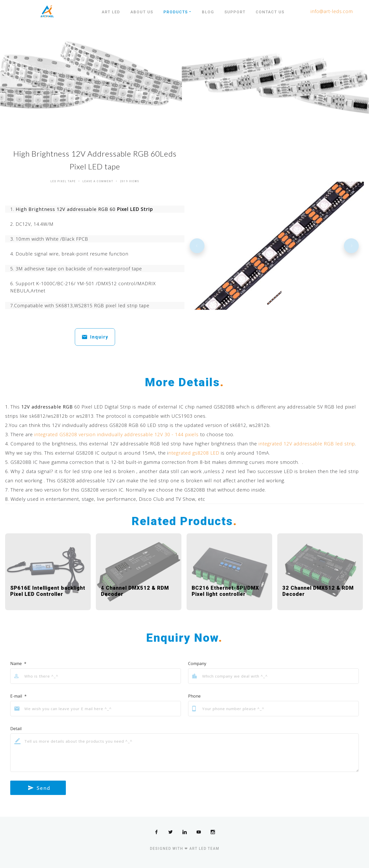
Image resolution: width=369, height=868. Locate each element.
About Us (142, 12)
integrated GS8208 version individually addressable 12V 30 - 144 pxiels (116, 434)
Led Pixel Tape (63, 181)
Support (235, 12)
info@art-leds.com (332, 11)
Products (178, 12)
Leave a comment (98, 181)
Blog (208, 12)
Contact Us (270, 12)
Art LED (111, 12)
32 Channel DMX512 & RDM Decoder (318, 591)
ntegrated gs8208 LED (194, 453)
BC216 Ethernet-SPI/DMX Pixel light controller (225, 591)
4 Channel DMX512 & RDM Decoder (135, 591)
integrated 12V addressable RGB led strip (307, 444)
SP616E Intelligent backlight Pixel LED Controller (48, 591)
